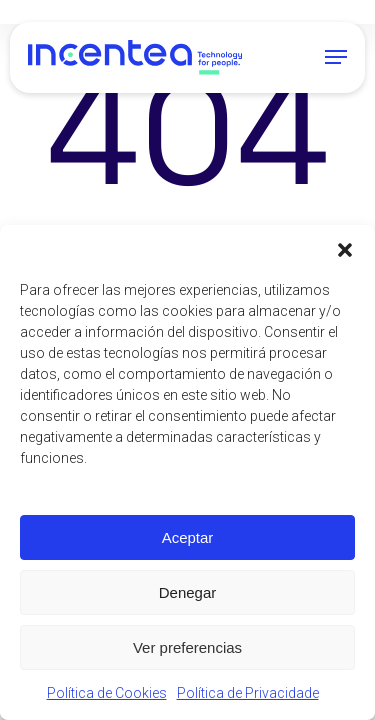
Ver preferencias (187, 647)
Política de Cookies (107, 693)
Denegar (188, 592)
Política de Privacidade (248, 693)
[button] (345, 250)
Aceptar (188, 537)
